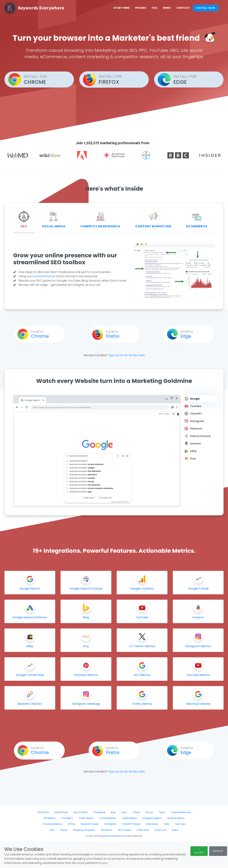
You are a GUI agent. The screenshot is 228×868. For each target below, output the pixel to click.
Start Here (125, 8)
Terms (162, 812)
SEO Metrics (50, 818)
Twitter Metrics (129, 818)
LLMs (52, 830)
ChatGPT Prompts (131, 824)
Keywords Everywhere (111, 836)
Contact (186, 8)
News (170, 8)
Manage (218, 851)
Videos (136, 812)
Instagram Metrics (152, 818)
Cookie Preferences (181, 812)
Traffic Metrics (86, 818)
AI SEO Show (143, 830)
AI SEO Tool (160, 830)
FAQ (158, 8)
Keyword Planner (44, 276)
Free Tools (180, 824)
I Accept (199, 851)
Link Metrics (67, 818)
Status (175, 830)
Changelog (99, 812)
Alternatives (152, 824)
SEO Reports (110, 824)
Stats (167, 824)
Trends (64, 830)
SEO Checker (124, 830)
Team (124, 812)
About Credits (81, 812)
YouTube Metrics (108, 818)
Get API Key (43, 812)
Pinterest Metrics (176, 818)
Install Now (209, 8)
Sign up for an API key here (127, 355)
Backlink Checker (90, 824)
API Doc (72, 824)
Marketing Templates (84, 830)
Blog (113, 812)
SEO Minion (107, 830)
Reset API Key (61, 812)
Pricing (144, 8)
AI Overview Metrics (52, 824)
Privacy (149, 812)
